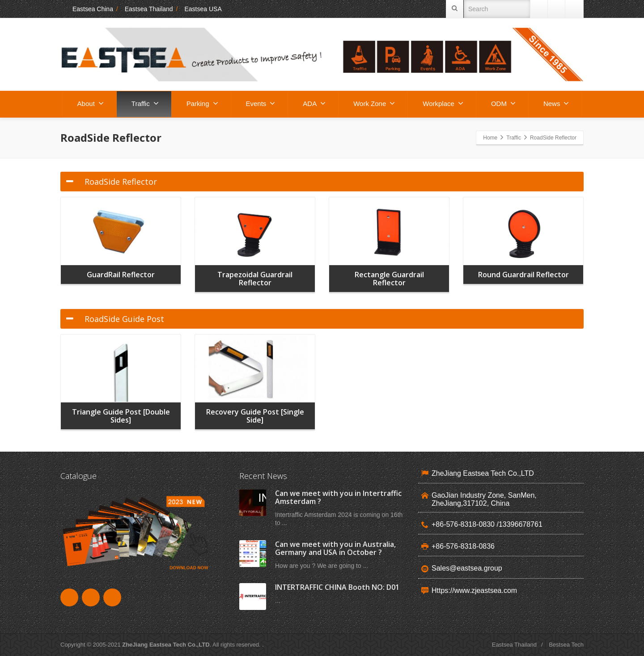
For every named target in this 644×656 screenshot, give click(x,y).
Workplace (443, 103)
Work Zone (374, 103)
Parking (202, 103)
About (91, 103)
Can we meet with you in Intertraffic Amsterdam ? (338, 497)
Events (261, 103)
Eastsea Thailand (149, 9)
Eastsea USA (203, 9)
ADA (314, 103)
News (556, 103)
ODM (503, 103)
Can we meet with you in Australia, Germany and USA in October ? (335, 548)
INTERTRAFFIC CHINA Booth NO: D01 (337, 587)
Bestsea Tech (566, 645)
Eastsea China (87, 9)
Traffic (145, 103)
